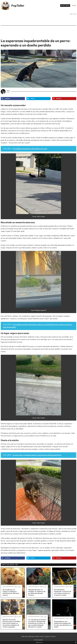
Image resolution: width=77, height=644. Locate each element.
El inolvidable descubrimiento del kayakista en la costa (30, 149)
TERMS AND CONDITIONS (28, 637)
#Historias (65, 5)
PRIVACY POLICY (40, 637)
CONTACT (53, 637)
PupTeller (18, 6)
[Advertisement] (38, 26)
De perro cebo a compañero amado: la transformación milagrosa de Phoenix (37, 455)
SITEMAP (47, 637)
